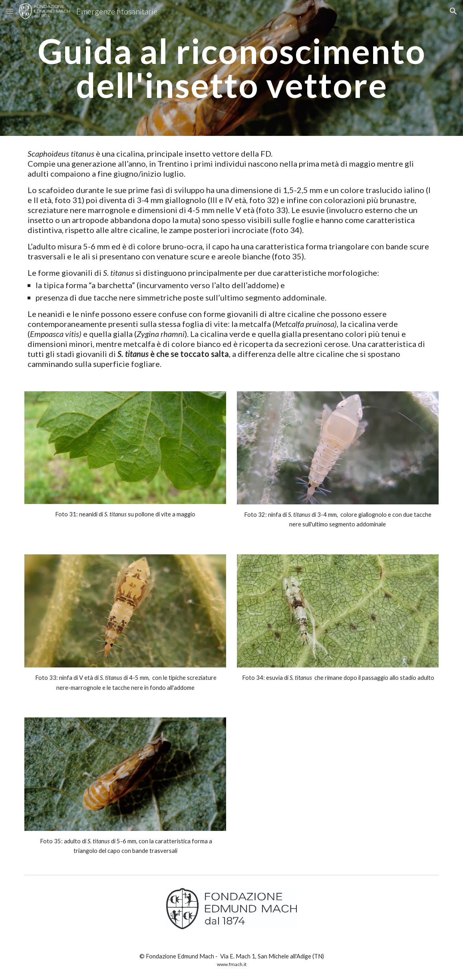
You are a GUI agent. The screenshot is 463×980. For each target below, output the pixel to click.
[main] (231, 68)
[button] (10, 11)
